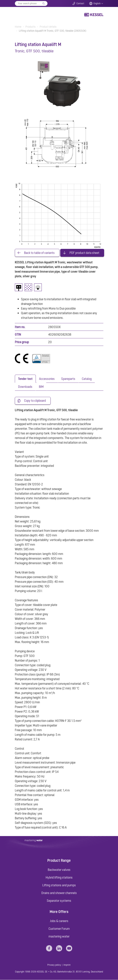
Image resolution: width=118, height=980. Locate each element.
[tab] (25, 379)
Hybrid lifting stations (59, 878)
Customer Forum (59, 929)
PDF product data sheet (84, 253)
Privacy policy (54, 965)
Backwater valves (59, 870)
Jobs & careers (59, 921)
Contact (80, 3)
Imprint (67, 965)
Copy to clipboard (35, 401)
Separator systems (59, 901)
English (97, 3)
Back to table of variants (39, 253)
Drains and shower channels (59, 893)
